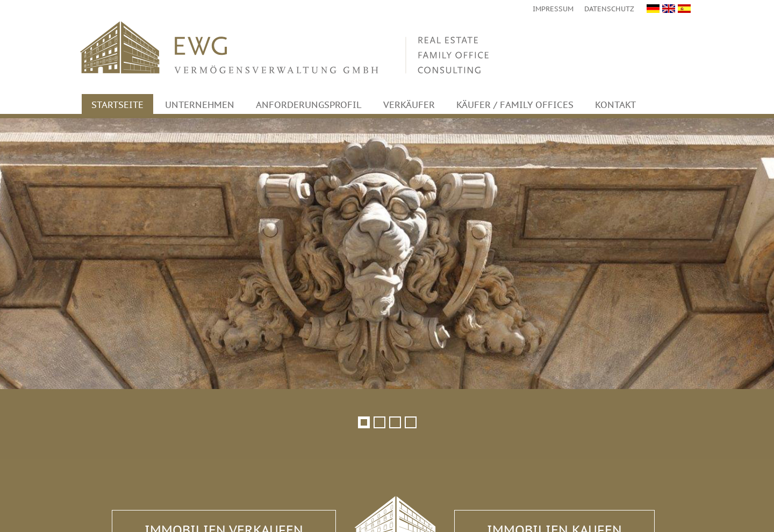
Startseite (117, 105)
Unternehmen (200, 105)
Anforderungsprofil (309, 105)
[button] (364, 422)
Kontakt (615, 105)
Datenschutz (609, 9)
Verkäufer (409, 105)
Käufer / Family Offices (515, 105)
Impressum (553, 9)
